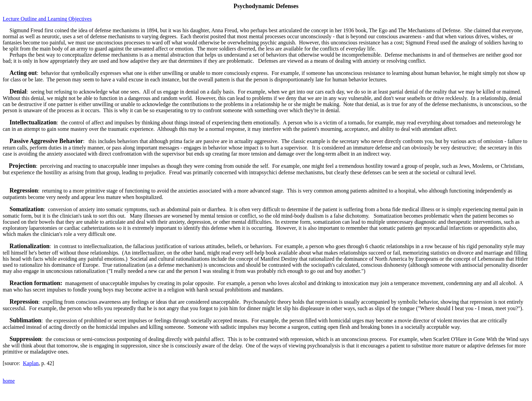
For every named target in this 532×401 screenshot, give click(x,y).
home (9, 381)
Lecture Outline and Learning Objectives (47, 19)
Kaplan (31, 363)
